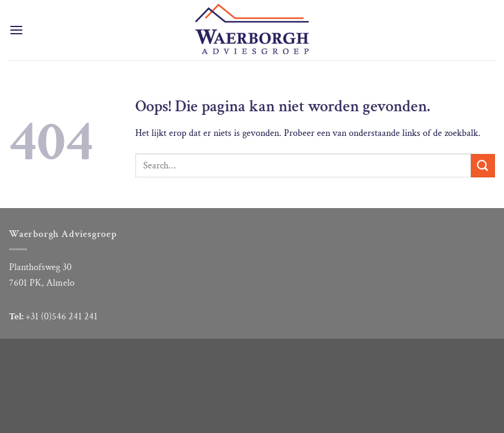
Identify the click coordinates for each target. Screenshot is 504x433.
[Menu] (16, 30)
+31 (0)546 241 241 (61, 317)
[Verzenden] (483, 166)
